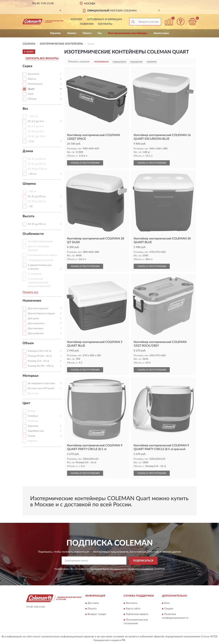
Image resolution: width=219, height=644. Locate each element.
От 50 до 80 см (37, 202)
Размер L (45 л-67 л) (40, 351)
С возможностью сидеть (42, 255)
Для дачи (33, 318)
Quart (31, 89)
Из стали (33, 393)
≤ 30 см (32, 174)
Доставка (93, 603)
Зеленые (33, 421)
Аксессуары (161, 33)
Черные (32, 441)
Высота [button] (28, 216)
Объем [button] (28, 343)
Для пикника (36, 328)
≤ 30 (30, 207)
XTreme (32, 99)
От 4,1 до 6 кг (36, 126)
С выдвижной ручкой (40, 260)
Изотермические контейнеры (128, 33)
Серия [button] (27, 66)
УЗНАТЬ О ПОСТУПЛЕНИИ (85, 163)
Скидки (169, 609)
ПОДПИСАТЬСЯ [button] (143, 561)
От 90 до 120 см (37, 169)
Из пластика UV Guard (41, 388)
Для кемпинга (36, 323)
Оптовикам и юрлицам (104, 19)
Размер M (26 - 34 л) (40, 356)
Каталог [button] (77, 19)
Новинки (87, 24)
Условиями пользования (141, 569)
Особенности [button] (33, 234)
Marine (32, 79)
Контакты (105, 24)
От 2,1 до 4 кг (36, 121)
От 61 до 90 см (37, 164)
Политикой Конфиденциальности (108, 569)
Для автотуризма (38, 308)
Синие (31, 436)
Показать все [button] (30, 292)
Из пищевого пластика (41, 383)
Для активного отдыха (41, 313)
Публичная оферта (137, 614)
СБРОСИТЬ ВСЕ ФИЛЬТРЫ (42, 58)
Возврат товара (97, 614)
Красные (33, 426)
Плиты (87, 33)
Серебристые (36, 431)
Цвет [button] (26, 403)
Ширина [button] (29, 184)
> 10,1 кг (33, 116)
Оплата (92, 609)
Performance (35, 84)
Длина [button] (28, 151)
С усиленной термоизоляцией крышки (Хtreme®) (39, 283)
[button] (181, 22)
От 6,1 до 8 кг (36, 131)
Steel (31, 94)
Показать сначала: (79, 62)
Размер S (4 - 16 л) (38, 361)
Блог (167, 603)
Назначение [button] (32, 301)
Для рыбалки (36, 333)
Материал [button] (31, 376)
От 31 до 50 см (37, 197)
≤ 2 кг (31, 141)
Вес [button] (25, 109)
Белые (32, 411)
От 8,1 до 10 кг (37, 136)
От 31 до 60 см (37, 159)
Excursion (33, 74)
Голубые (33, 416)
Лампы (72, 33)
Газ (100, 33)
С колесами (35, 274)
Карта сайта (133, 609)
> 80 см (32, 192)
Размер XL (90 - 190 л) (41, 366)
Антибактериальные (40, 241)
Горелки (55, 33)
